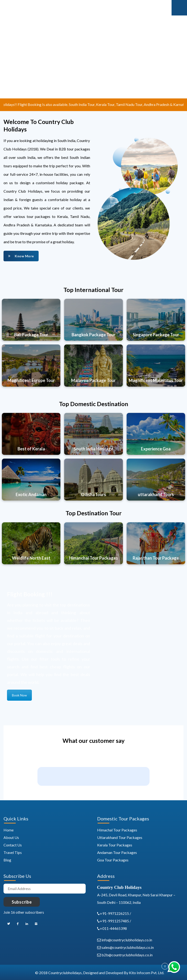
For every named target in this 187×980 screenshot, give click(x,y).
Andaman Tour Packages (117, 852)
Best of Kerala (31, 449)
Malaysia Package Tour (93, 380)
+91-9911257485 (114, 921)
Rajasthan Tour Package (156, 558)
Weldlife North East (31, 558)
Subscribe (22, 902)
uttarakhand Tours (156, 494)
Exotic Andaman (31, 494)
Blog (7, 860)
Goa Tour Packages (113, 860)
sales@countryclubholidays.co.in (125, 947)
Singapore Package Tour (156, 335)
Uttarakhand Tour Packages (120, 837)
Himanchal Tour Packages (93, 558)
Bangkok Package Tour (93, 335)
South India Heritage (93, 449)
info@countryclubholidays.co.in (125, 940)
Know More (21, 256)
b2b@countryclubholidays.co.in (125, 955)
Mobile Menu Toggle (179, 8)
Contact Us (13, 845)
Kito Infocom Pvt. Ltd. (147, 973)
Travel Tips (13, 852)
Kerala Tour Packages (115, 845)
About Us (11, 837)
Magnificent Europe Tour (31, 380)
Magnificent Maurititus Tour (156, 380)
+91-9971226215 (115, 913)
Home (9, 830)
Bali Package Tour (31, 335)
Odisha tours (93, 494)
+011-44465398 (113, 928)
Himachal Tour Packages (117, 830)
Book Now (19, 695)
